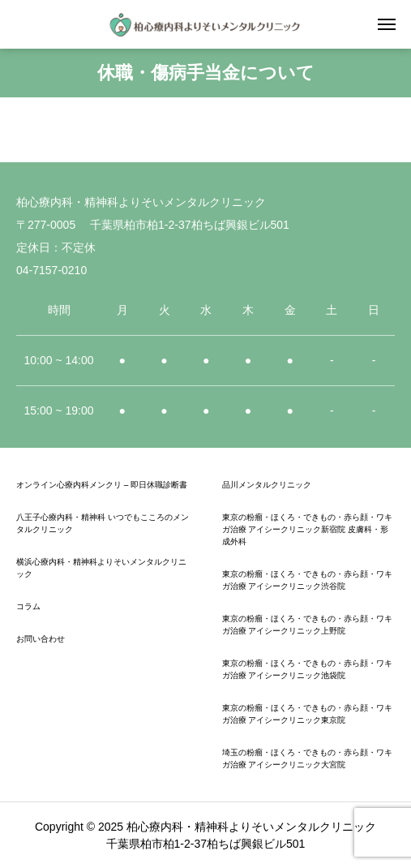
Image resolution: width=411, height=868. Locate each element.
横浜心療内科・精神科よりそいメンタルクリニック (101, 568)
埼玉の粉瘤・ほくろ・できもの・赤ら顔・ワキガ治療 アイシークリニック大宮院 (307, 758)
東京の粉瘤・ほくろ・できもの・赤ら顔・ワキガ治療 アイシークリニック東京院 (307, 714)
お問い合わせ (41, 639)
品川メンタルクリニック (267, 485)
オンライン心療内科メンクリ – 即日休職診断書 (102, 485)
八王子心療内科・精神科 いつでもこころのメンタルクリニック (103, 523)
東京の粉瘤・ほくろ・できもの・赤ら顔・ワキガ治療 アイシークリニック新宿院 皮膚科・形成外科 (307, 529)
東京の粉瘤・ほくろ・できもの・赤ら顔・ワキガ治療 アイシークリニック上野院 (307, 625)
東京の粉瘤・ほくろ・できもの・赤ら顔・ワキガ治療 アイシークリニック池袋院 (307, 669)
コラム (28, 606)
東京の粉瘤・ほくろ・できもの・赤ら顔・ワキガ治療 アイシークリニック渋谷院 (307, 580)
